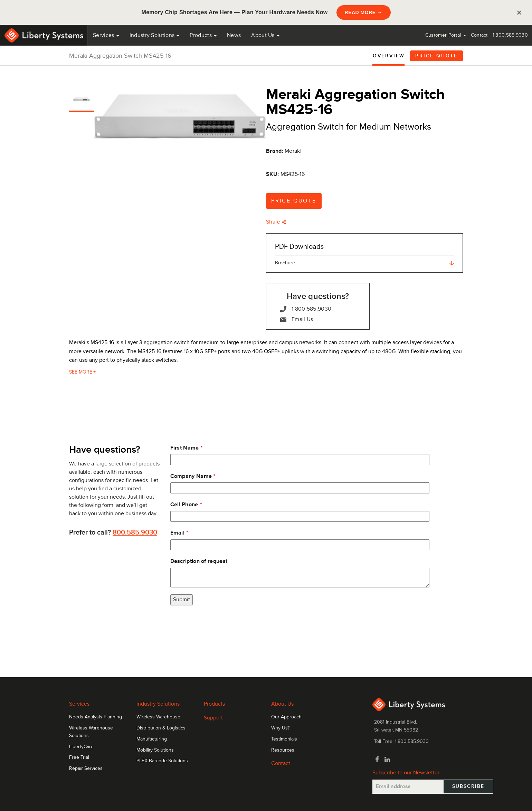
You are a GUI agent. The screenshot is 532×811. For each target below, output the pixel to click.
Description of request (199, 561)
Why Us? (280, 728)
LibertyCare (81, 747)
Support (213, 718)
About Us (265, 35)
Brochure (364, 263)
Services (106, 35)
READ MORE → (364, 12)
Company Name (191, 476)
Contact (479, 35)
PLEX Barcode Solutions (162, 761)
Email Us (297, 319)
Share (276, 222)
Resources (283, 750)
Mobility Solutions (155, 750)
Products (214, 704)
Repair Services (86, 768)
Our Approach (286, 717)
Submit (182, 600)
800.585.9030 (135, 532)
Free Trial (79, 757)
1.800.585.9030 (510, 35)
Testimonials (284, 739)
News (234, 35)
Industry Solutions (155, 35)
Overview (389, 56)
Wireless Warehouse (158, 717)
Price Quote (436, 56)
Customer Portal (446, 35)
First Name (185, 448)
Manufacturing (152, 739)
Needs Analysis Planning (96, 717)
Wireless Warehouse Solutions (91, 732)
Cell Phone (184, 504)
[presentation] (223, 626)
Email (178, 533)
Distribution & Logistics (161, 728)
